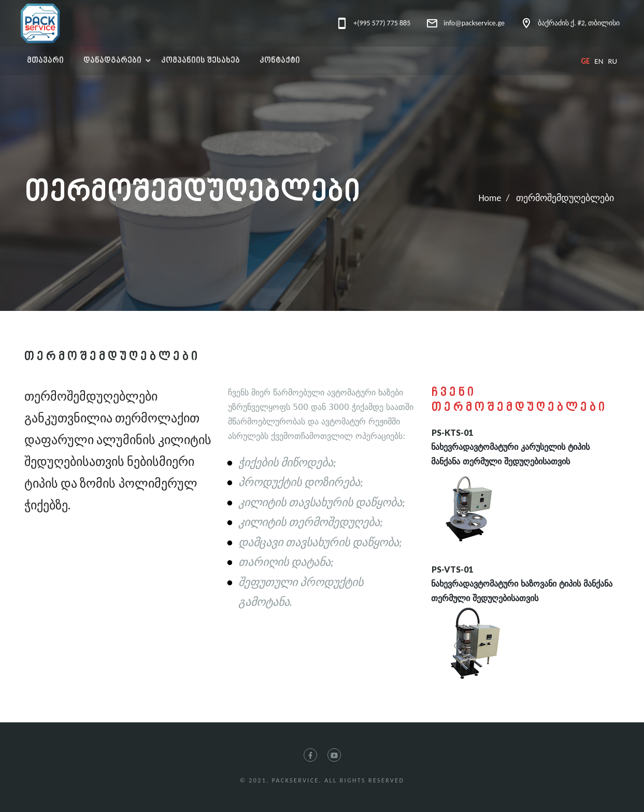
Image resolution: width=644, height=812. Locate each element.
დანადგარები (112, 61)
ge (585, 61)
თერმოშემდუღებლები (565, 198)
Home (490, 198)
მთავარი (45, 61)
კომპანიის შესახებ (201, 61)
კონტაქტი (280, 61)
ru (612, 61)
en (599, 61)
